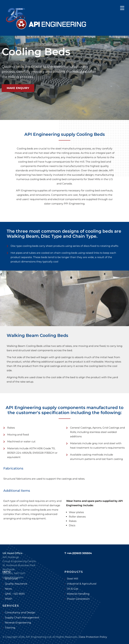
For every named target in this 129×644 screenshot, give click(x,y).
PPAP (8, 599)
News (8, 589)
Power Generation (78, 599)
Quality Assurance (16, 584)
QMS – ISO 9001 (15, 594)
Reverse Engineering (18, 623)
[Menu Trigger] (122, 8)
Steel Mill (72, 579)
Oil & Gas (72, 589)
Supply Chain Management (22, 617)
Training (10, 628)
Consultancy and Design (20, 612)
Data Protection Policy (93, 637)
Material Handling (78, 594)
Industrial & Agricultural (82, 584)
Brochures (11, 579)
